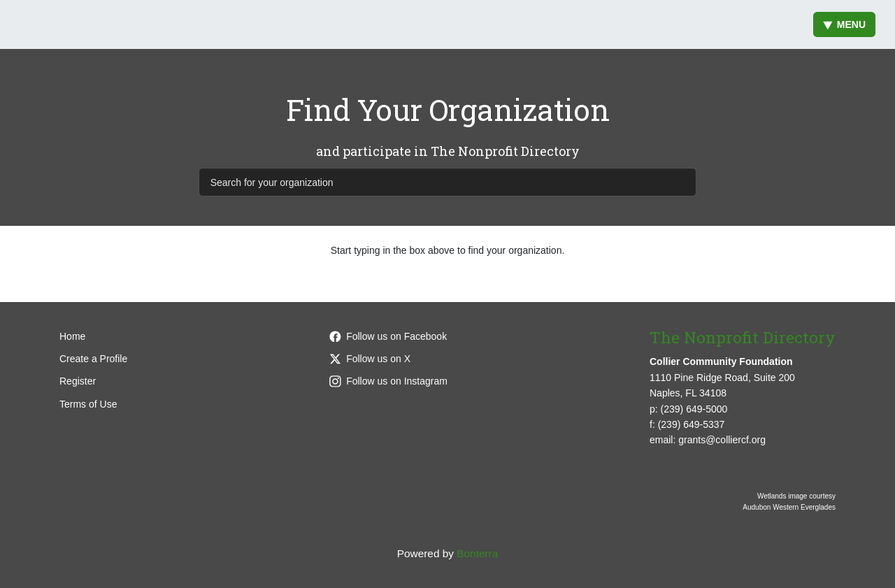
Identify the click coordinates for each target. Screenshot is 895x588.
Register (78, 381)
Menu (844, 24)
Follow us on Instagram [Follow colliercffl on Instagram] (388, 381)
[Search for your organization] (448, 182)
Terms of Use (88, 404)
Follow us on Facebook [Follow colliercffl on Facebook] (388, 336)
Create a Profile (93, 359)
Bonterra (477, 553)
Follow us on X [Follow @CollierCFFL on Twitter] (370, 359)
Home (72, 336)
